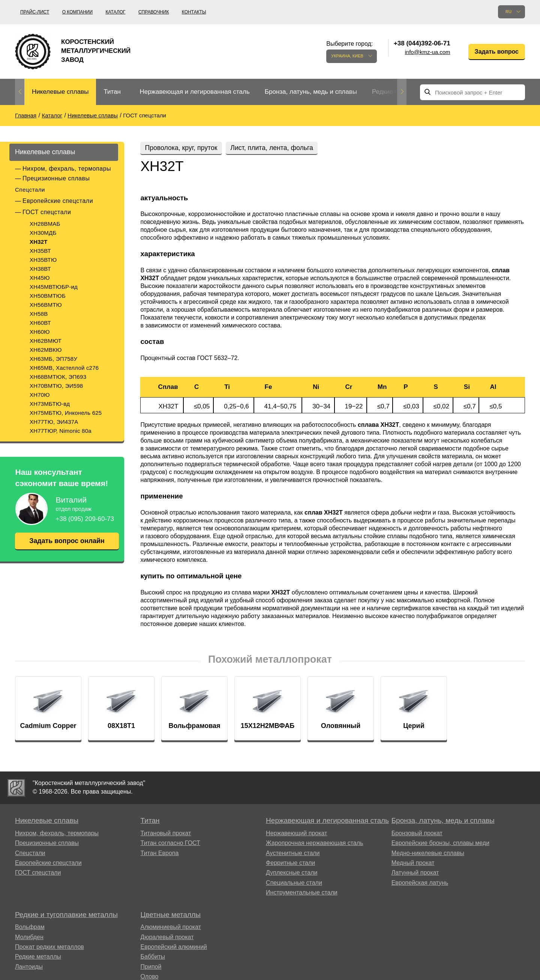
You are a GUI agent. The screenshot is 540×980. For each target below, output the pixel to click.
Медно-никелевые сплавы (428, 854)
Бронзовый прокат (417, 834)
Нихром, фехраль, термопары (67, 169)
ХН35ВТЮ (43, 260)
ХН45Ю (40, 278)
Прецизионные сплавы (56, 178)
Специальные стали (294, 883)
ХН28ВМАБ (45, 224)
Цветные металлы (171, 915)
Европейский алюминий (174, 948)
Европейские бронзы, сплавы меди (440, 844)
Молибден (29, 938)
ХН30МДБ (43, 233)
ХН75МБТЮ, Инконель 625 (66, 413)
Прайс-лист (35, 12)
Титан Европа (160, 854)
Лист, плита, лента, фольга (275, 148)
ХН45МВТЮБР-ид (54, 287)
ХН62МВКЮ (46, 350)
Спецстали (30, 190)
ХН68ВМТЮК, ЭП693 (58, 377)
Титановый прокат (166, 834)
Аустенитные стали (293, 854)
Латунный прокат (415, 873)
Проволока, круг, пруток (182, 148)
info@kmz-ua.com (428, 52)
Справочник (154, 12)
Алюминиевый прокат (171, 928)
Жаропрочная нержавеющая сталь (314, 844)
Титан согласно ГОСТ (170, 844)
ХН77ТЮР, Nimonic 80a (61, 431)
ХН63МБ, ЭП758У (53, 359)
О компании (77, 12)
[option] (60, 92)
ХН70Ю (40, 395)
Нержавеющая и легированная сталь (194, 92)
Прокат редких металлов (49, 948)
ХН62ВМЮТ (46, 341)
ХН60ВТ (40, 323)
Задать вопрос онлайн (67, 541)
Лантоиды (29, 967)
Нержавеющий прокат (296, 834)
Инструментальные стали (302, 893)
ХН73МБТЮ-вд (50, 404)
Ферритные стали (290, 864)
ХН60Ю (40, 332)
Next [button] (402, 92)
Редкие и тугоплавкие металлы (66, 915)
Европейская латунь (420, 883)
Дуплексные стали (292, 873)
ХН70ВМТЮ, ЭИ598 (56, 386)
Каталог (116, 12)
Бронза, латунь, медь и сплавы (311, 92)
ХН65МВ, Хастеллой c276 (64, 368)
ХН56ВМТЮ (46, 305)
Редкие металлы (38, 957)
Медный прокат (413, 864)
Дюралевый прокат (167, 938)
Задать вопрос (497, 52)
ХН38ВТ (40, 269)
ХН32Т (39, 242)
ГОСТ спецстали (47, 212)
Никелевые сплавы (60, 92)
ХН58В (39, 314)
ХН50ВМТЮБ (48, 296)
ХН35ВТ (40, 251)
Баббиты (153, 957)
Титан (112, 92)
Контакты (194, 12)
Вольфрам (30, 928)
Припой (151, 967)
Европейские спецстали (58, 201)
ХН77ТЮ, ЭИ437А (54, 422)
